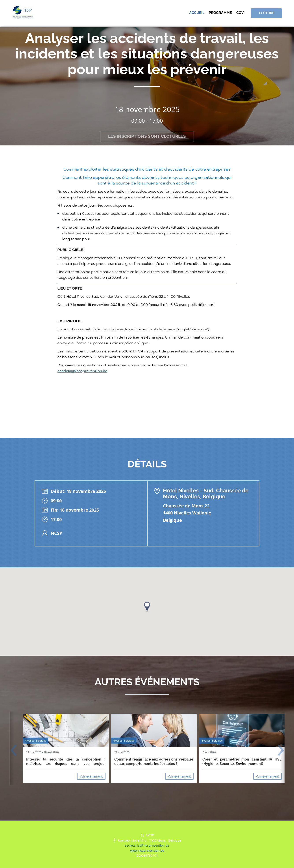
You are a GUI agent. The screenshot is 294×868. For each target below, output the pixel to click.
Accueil (198, 13)
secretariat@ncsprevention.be (147, 845)
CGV (241, 13)
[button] (147, 607)
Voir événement (91, 777)
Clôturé (267, 13)
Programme (222, 13)
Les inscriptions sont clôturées (147, 137)
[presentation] (14, 751)
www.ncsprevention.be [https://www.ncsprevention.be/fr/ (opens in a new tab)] (147, 850)
